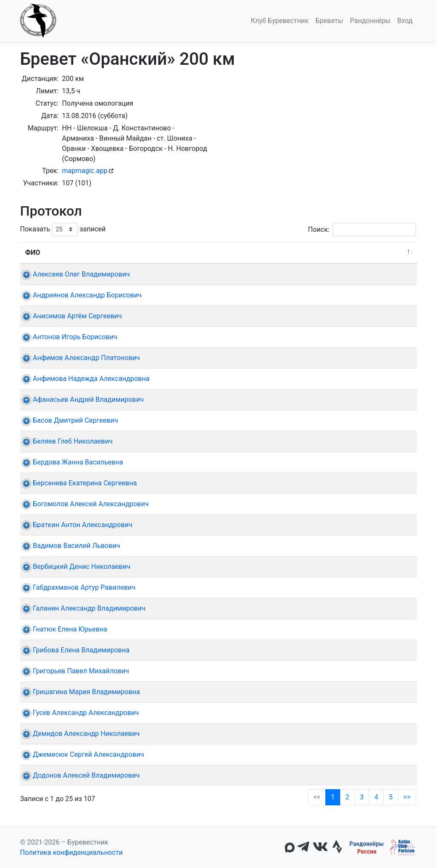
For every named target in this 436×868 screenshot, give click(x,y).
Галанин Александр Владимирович (81, 608)
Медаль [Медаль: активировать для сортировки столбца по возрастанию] (317, 252)
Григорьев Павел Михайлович (73, 671)
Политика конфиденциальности (71, 852)
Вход (405, 21)
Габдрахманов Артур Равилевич (76, 587)
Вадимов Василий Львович (69, 546)
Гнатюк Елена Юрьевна (62, 629)
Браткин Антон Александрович (75, 525)
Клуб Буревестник (280, 21)
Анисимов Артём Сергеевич (70, 316)
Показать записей (63, 229)
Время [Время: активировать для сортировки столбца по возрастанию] (270, 252)
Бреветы (329, 21)
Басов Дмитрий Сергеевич (68, 420)
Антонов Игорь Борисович (67, 337)
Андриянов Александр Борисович (80, 295)
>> (407, 797)
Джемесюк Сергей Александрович (81, 754)
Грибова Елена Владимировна (73, 650)
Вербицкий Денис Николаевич (74, 567)
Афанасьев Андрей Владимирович (80, 399)
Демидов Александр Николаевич (79, 734)
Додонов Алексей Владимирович (79, 775)
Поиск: (362, 229)
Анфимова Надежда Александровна (83, 379)
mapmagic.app (85, 171)
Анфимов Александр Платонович (79, 358)
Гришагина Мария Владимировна (79, 692)
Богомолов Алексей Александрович (83, 504)
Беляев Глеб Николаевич (65, 441)
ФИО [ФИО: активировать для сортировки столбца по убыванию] (33, 252)
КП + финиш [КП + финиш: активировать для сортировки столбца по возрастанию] (200, 252)
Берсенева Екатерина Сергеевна (77, 483)
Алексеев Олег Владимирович (74, 274)
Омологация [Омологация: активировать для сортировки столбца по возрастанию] (374, 252)
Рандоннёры (370, 21)
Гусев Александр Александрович (78, 713)
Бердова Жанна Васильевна (70, 462)
